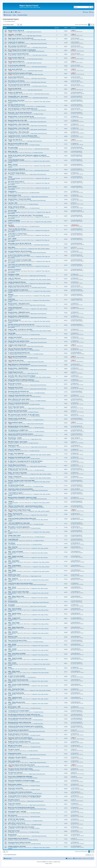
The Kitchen (12, 543)
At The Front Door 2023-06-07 (17, 65)
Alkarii (11, 677)
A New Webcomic (13, 539)
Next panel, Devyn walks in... (17, 182)
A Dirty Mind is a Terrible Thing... (18, 234)
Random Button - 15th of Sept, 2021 (19, 132)
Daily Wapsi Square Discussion (34, 32)
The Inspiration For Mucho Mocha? (18, 730)
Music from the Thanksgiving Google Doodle (21, 808)
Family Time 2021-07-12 (15, 140)
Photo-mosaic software (15, 784)
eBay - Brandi (12, 644)
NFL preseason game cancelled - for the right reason (24, 415)
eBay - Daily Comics (14, 671)
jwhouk (11, 249)
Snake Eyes (12, 299)
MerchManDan (13, 548)
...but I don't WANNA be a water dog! (19, 523)
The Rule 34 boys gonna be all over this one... (22, 325)
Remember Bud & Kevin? (16, 388)
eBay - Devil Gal (13, 547)
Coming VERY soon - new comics (18, 96)
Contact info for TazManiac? (16, 42)
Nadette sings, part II (14, 575)
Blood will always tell (14, 320)
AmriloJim (12, 416)
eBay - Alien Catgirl (14, 623)
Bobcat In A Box (13, 637)
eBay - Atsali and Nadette (16, 552)
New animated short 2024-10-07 (17, 46)
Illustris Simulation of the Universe (18, 734)
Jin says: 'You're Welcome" (16, 453)
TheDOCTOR (13, 836)
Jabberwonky (13, 366)
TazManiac (12, 118)
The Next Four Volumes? (15, 773)
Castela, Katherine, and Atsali (17, 846)
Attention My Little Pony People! (18, 411)
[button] (93, 25)
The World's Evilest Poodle (16, 485)
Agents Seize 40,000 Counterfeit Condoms (21, 434)
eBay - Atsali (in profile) (15, 658)
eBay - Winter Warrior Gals (16, 596)
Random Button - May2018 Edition (18, 368)
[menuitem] (13, 12)
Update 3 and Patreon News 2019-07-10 (20, 286)
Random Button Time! (15, 195)
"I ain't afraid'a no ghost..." (16, 493)
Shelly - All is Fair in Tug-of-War (17, 473)
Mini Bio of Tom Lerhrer (15, 746)
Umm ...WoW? (12, 239)
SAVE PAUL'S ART (14, 446)
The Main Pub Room (41, 106)
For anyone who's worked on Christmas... (20, 792)
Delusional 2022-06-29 (15, 89)
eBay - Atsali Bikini (14, 561)
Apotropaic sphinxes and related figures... (21, 738)
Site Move (11, 225)
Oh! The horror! (13, 815)
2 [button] (91, 25)
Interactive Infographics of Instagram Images (21, 780)
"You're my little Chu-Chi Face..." (18, 229)
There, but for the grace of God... (18, 640)
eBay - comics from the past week (18, 680)
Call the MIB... (12, 333)
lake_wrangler (13, 439)
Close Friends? (13, 187)
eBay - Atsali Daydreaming (16, 693)
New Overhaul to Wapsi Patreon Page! (19, 510)
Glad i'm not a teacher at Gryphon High (20, 260)
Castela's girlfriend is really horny (18, 290)
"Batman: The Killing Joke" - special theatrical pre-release (25, 506)
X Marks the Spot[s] (14, 220)
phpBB (44, 862)
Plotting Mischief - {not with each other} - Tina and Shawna (25, 216)
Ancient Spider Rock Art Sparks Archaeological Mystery (25, 796)
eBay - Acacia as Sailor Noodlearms (19, 684)
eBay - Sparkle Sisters (15, 613)
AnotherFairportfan (14, 94)
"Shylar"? (11, 501)
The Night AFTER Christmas (16, 105)
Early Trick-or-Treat (14, 831)
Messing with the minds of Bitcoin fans (20, 722)
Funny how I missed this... (16, 788)
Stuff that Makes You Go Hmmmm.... (19, 839)
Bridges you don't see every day (18, 469)
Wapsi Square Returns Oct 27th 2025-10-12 (21, 38)
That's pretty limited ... (15, 761)
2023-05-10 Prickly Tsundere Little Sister (20, 73)
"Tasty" (10, 177)
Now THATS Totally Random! (17, 173)
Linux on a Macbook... (15, 450)
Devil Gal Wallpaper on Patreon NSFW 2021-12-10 (23, 109)
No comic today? (13, 148)
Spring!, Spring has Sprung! (16, 207)
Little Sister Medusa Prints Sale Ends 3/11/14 (21, 765)
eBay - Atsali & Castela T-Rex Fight (18, 592)
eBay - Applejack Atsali (15, 698)
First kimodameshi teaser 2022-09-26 (19, 85)
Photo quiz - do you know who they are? (20, 113)
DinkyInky (12, 770)
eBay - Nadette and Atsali (16, 556)
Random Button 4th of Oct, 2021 (18, 120)
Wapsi (11, 511)
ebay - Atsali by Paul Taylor (16, 689)
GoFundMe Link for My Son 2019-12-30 (20, 243)
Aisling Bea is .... (13, 191)
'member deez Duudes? (15, 337)
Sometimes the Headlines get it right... (19, 457)
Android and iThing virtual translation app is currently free (25, 726)
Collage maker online (14, 535)
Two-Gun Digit (12, 211)
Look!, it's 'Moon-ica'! (14, 278)
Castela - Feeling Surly (15, 477)
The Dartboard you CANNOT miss (18, 430)
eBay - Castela (12, 649)
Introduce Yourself (35, 789)
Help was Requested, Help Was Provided (20, 349)
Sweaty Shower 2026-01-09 (16, 31)
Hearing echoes (13, 601)
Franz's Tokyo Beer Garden (16, 407)
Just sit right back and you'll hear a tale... (20, 718)
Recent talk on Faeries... (15, 384)
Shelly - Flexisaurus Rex (15, 514)
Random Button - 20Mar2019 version (19, 312)
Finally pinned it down (15, 753)
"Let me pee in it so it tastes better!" (19, 711)
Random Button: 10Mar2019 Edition (19, 316)
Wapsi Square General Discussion (39, 43)
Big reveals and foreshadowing (17, 357)
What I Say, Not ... (13, 151)
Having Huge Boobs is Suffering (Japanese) (21, 380)
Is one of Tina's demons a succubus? (19, 255)
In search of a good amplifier (17, 676)
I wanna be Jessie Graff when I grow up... (20, 395)
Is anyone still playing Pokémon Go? (19, 353)
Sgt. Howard (12, 40)
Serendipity (11, 605)
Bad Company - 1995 (14, 707)
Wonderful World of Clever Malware (19, 426)
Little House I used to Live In (17, 823)
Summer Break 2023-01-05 (16, 77)
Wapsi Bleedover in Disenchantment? (19, 364)
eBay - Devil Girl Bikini (15, 609)
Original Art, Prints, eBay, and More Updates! (39, 249)
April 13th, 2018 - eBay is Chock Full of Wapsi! (22, 376)
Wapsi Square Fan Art (33, 373)
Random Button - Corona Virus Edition (20, 199)
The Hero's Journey (14, 749)
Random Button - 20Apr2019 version (19, 304)
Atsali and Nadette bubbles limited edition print (22, 518)
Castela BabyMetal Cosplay (16, 160)
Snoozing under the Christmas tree (18, 391)
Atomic (11, 204)
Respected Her (12, 835)
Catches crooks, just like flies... (17, 419)
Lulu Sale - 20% (13, 203)
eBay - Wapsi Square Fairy (16, 627)
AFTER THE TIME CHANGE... (17, 819)
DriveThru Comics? (14, 800)
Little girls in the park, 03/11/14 (17, 757)
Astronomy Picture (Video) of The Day (19, 842)
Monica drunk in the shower (16, 100)
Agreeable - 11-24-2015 (15, 34)
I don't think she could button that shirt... (20, 265)
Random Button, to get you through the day (21, 117)
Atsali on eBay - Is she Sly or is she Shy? (20, 329)
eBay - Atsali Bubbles (14, 566)
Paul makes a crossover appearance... (19, 527)
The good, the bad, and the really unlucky (20, 769)
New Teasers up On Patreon (16, 81)
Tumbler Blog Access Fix (15, 372)
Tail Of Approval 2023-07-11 (16, 62)
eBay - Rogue (12, 570)
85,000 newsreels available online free (19, 742)
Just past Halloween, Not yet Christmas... (20, 251)
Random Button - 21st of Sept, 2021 (19, 128)
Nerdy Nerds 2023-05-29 (15, 69)
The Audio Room (32, 677)
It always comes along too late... (18, 345)
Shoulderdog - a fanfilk (15, 438)
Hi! (9, 531)
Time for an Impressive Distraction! (18, 403)
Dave (11, 32)
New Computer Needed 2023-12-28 (18, 54)
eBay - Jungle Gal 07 (14, 618)
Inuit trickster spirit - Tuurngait (17, 811)
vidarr (11, 801)
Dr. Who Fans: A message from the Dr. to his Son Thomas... (26, 461)
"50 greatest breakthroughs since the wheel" (21, 827)
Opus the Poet (13, 47)
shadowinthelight (13, 354)
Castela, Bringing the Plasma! (17, 282)
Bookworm (12, 226)
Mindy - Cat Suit (13, 165)
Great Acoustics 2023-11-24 (16, 58)
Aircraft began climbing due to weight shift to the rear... (24, 715)
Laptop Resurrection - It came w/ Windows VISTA (23, 136)
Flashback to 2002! (14, 274)
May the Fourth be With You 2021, (18, 144)
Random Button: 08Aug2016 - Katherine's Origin (22, 498)
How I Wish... (12, 247)
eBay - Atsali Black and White (17, 654)
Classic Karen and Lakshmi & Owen (19, 341)
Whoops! (11, 295)
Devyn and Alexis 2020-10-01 (17, 169)
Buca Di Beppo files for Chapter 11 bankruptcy (22, 50)
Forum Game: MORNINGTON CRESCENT (20, 777)
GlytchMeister (13, 447)
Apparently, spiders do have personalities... (21, 489)
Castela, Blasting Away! (15, 308)
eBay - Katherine (13, 579)
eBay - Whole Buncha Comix (17, 702)
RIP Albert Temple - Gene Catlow (18, 442)
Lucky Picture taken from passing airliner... (21, 583)
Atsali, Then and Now (14, 804)
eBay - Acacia (12, 663)
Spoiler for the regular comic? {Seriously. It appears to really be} (27, 155)
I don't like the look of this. (16, 360)
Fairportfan (12, 743)
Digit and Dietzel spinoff (15, 422)
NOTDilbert (12, 735)
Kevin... (10, 667)
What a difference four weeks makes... (19, 399)
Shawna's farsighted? (14, 270)
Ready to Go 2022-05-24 (15, 93)
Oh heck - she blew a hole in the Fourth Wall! (21, 481)
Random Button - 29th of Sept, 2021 (19, 124)
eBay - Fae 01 (12, 587)
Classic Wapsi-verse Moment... (17, 465)
